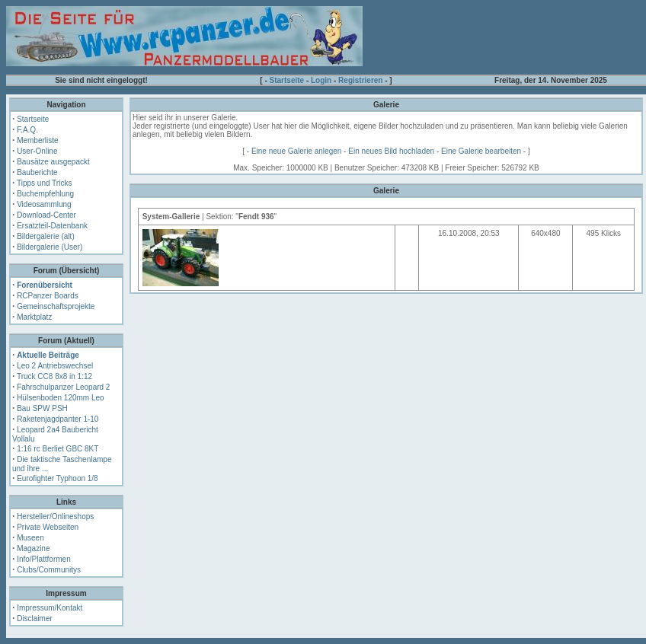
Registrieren (360, 80)
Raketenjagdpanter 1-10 (58, 419)
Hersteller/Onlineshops (55, 516)
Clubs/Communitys (49, 570)
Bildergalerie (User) (50, 247)
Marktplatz (34, 317)
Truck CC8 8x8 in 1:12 (54, 376)
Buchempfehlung (45, 194)
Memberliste (37, 140)
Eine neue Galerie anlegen (296, 151)
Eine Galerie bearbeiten (481, 151)
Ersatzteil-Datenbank (52, 226)
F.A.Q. (27, 130)
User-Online (37, 151)
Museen (30, 538)
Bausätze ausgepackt (53, 162)
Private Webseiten (48, 527)
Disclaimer (35, 618)
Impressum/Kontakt (50, 608)
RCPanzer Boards (48, 296)
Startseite (287, 80)
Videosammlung (44, 204)
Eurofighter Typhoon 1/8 (58, 478)
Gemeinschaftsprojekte (56, 306)
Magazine (33, 548)
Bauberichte (37, 172)
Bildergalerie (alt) (46, 236)
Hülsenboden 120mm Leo (61, 398)
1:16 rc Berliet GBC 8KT (58, 449)
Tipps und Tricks (44, 183)
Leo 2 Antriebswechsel (55, 366)
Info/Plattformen (44, 559)
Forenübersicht (45, 285)
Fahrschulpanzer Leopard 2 (63, 387)
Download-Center (46, 215)
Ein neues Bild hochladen (391, 151)
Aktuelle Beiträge (48, 355)
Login (321, 80)
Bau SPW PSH (42, 408)
